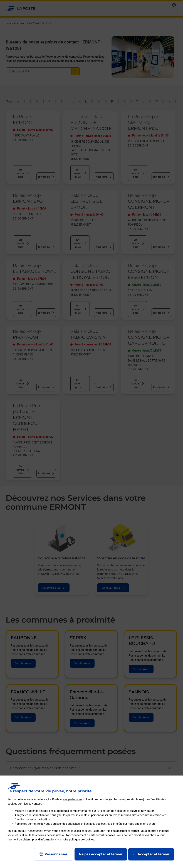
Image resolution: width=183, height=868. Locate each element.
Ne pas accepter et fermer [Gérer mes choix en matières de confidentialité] (101, 854)
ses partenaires (73, 799)
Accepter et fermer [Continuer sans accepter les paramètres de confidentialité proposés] (154, 854)
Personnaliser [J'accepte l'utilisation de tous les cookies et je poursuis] (56, 854)
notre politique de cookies (78, 839)
